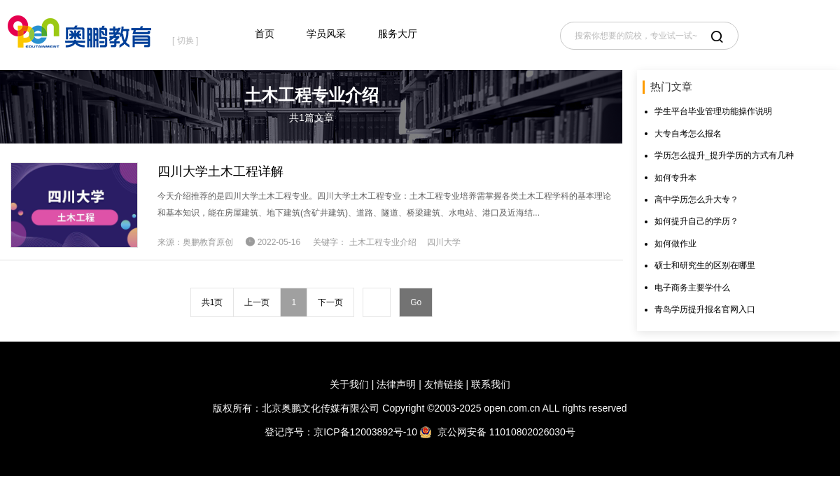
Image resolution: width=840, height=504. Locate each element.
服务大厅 (398, 34)
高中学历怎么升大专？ (696, 199)
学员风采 (326, 34)
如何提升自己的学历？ (696, 221)
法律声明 (396, 384)
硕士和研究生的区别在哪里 (705, 265)
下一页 (330, 302)
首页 (265, 34)
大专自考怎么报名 (688, 134)
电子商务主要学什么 (692, 288)
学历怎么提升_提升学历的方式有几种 (724, 155)
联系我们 (491, 384)
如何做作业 (675, 244)
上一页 (257, 302)
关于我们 (349, 384)
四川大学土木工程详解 (220, 171)
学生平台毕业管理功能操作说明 (713, 111)
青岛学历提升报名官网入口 (705, 309)
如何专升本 (675, 178)
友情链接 (444, 384)
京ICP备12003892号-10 (365, 432)
